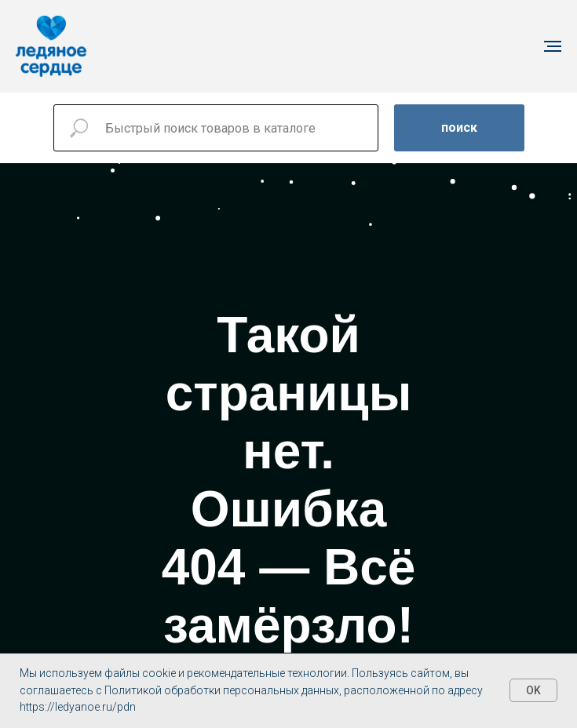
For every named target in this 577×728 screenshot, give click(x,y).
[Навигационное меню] (553, 46)
